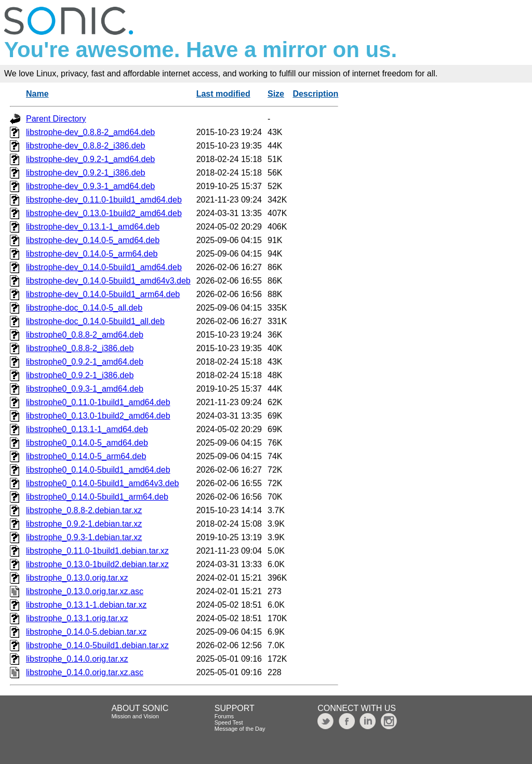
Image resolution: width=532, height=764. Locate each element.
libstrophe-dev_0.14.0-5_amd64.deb (93, 240)
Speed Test (229, 722)
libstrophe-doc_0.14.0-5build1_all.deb (95, 321)
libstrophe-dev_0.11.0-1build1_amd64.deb (104, 200)
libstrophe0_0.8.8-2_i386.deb (80, 348)
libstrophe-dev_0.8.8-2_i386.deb (86, 146)
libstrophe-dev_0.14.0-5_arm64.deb (92, 254)
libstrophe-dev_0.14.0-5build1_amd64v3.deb (108, 281)
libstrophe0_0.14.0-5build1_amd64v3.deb (102, 483)
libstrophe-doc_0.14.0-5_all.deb (84, 308)
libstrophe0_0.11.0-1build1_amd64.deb (98, 402)
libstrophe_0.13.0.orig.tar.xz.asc (85, 591)
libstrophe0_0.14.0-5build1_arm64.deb (97, 497)
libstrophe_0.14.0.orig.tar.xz (77, 659)
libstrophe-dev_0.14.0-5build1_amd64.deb (104, 267)
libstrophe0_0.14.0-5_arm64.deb (86, 456)
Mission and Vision (135, 716)
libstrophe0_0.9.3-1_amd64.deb (85, 389)
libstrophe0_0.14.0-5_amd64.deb (87, 443)
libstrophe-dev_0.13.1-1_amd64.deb (93, 227)
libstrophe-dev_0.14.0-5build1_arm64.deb (103, 294)
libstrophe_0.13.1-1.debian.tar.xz (86, 605)
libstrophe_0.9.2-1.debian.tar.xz (84, 524)
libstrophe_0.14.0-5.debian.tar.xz (86, 632)
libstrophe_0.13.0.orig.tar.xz (77, 578)
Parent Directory (56, 119)
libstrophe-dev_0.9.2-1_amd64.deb (90, 159)
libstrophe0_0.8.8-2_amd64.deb (85, 335)
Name (37, 94)
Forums (224, 716)
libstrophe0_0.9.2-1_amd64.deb (85, 362)
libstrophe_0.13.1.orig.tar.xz (77, 618)
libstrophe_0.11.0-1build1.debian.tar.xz (97, 551)
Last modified (223, 94)
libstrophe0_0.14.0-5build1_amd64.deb (98, 470)
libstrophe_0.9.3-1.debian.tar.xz (84, 537)
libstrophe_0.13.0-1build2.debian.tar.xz (97, 564)
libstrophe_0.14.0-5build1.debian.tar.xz (97, 645)
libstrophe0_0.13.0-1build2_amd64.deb (98, 416)
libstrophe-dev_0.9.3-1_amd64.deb (90, 186)
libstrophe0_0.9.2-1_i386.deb (80, 375)
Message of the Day (240, 729)
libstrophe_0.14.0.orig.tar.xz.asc (85, 672)
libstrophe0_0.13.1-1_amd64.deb (87, 429)
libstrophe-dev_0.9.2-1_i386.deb (86, 173)
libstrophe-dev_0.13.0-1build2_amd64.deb (104, 213)
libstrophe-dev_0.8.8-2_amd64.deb (90, 132)
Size (276, 94)
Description (315, 94)
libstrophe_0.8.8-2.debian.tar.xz (84, 510)
